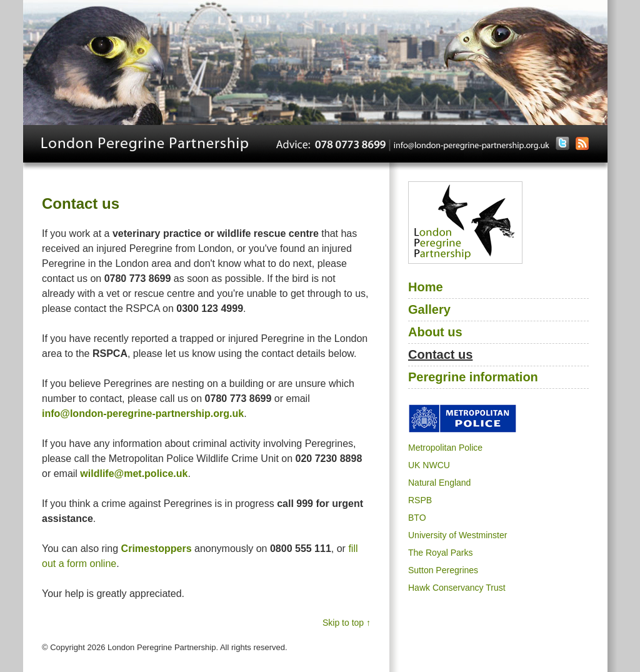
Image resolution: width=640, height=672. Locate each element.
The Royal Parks (440, 553)
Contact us (440, 354)
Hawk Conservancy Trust (457, 588)
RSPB (420, 500)
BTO (417, 518)
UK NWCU (429, 465)
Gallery (429, 309)
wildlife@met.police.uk (134, 474)
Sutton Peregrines (443, 570)
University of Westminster (457, 535)
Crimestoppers (157, 549)
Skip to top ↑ (347, 623)
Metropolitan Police (445, 448)
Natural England (439, 483)
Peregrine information (473, 377)
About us (435, 332)
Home (426, 287)
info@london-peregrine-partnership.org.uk (143, 414)
